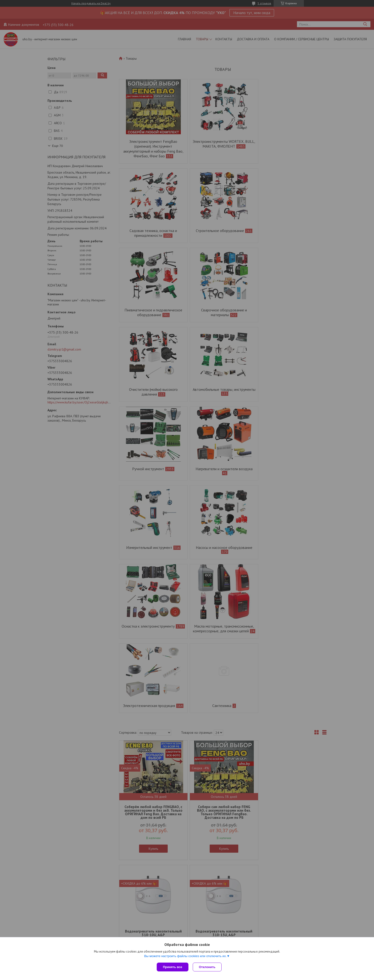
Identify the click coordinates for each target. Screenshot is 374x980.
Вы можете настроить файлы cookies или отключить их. (185, 957)
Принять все (173, 967)
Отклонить (208, 967)
